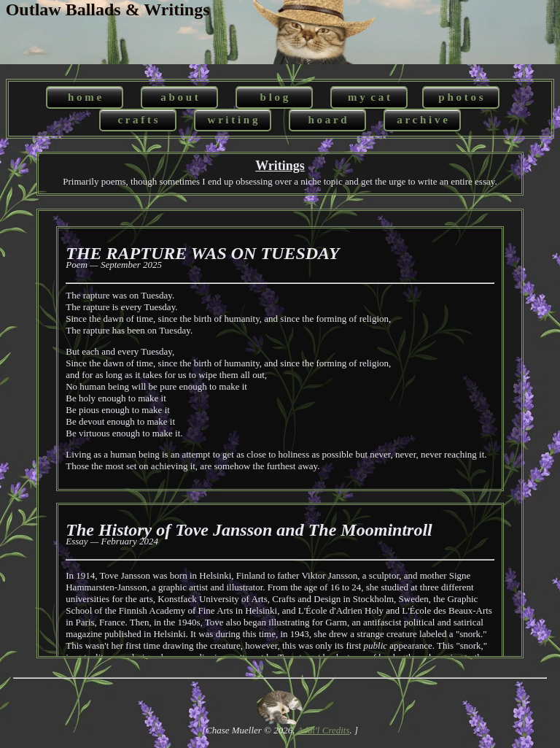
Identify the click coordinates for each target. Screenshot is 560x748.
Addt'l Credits (324, 730)
